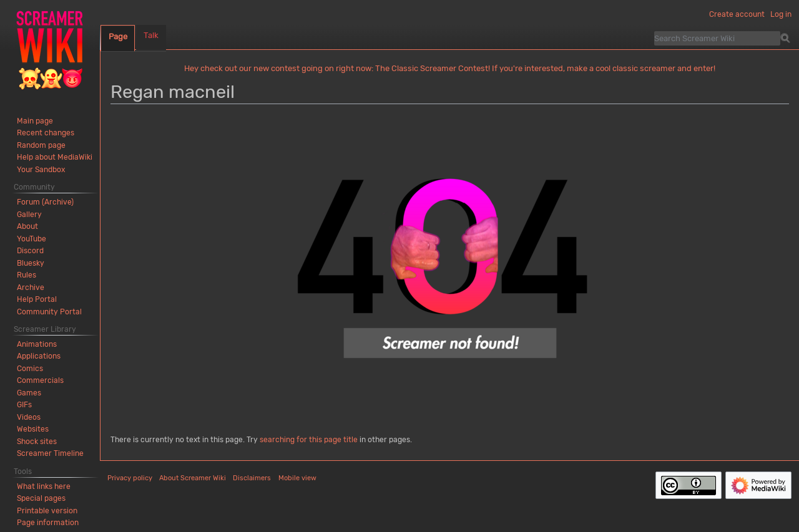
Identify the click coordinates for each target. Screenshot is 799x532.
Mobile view (297, 478)
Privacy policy (130, 478)
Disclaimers (252, 478)
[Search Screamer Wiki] (717, 38)
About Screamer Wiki (193, 478)
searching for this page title (309, 440)
